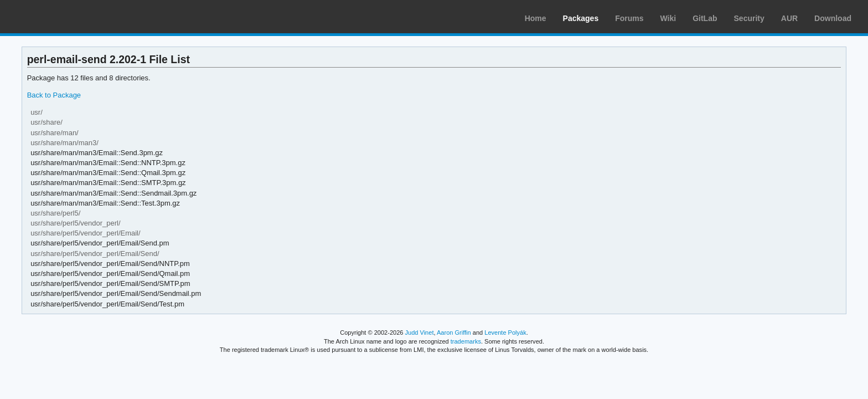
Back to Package (54, 95)
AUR (789, 18)
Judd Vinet (420, 332)
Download (833, 18)
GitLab (705, 18)
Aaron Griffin (454, 332)
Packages (581, 18)
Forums (629, 18)
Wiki (668, 18)
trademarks (466, 341)
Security (749, 18)
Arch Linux (61, 17)
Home (536, 18)
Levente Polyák (505, 332)
